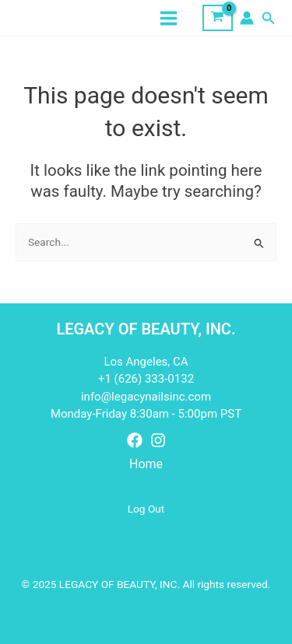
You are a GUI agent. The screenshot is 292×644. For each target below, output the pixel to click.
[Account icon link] (247, 18)
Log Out (146, 509)
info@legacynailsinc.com (146, 397)
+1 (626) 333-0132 (146, 379)
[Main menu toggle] (169, 18)
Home (146, 464)
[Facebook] (135, 440)
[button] (269, 18)
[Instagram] (158, 440)
